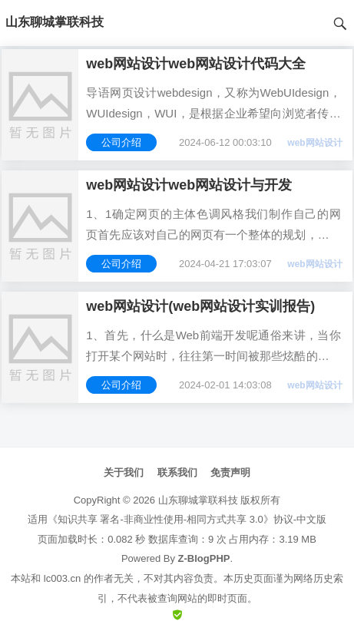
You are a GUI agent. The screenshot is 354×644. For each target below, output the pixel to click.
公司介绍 (121, 142)
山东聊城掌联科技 (198, 500)
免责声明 (230, 472)
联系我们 (177, 472)
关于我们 (124, 472)
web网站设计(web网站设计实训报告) (200, 306)
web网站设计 (314, 143)
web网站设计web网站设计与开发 (189, 185)
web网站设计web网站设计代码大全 (196, 64)
